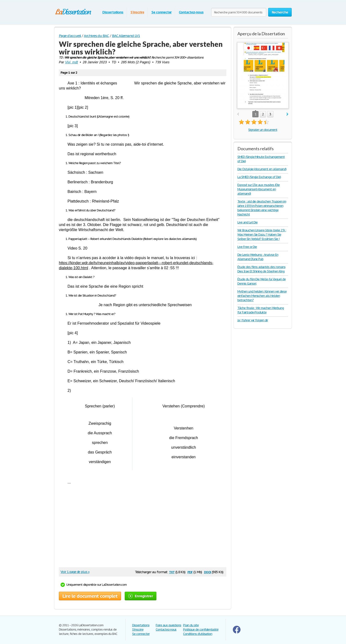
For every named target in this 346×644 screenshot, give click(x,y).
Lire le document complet (90, 596)
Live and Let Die (247, 222)
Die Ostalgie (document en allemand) (262, 169)
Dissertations (113, 12)
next (287, 114)
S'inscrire (137, 12)
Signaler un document (263, 130)
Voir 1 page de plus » (75, 572)
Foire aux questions (168, 625)
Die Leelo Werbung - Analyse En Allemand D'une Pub (258, 257)
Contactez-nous (191, 12)
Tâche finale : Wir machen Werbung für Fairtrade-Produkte (261, 310)
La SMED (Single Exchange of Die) (259, 177)
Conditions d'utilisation (198, 634)
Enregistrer (141, 596)
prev (238, 114)
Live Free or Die (247, 247)
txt (172, 572)
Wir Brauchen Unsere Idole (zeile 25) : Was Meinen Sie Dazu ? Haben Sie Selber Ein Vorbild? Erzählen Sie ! (262, 235)
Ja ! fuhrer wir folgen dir (253, 320)
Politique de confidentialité (201, 629)
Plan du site (191, 625)
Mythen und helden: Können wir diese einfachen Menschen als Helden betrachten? (262, 296)
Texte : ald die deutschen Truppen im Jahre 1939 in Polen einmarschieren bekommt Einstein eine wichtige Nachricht (262, 208)
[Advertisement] (140, 528)
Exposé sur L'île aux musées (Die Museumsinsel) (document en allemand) (259, 189)
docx (208, 572)
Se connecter (162, 12)
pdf (190, 572)
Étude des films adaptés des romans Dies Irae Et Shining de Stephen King (261, 269)
